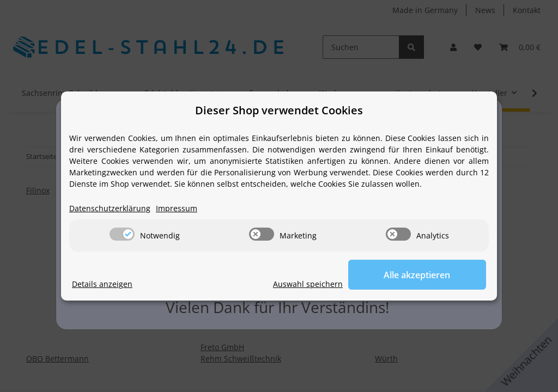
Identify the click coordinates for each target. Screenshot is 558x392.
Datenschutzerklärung (110, 209)
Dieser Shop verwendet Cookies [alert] (279, 110)
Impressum (177, 209)
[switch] (122, 235)
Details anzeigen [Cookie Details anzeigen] (102, 284)
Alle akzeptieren (432, 275)
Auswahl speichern (337, 284)
